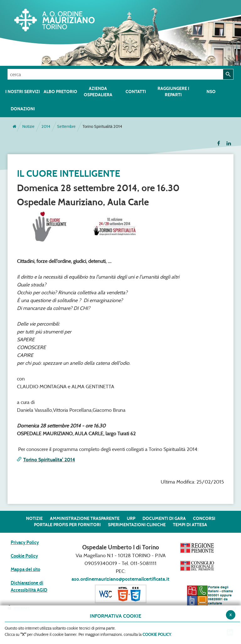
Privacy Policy (25, 542)
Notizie (28, 126)
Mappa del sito (25, 569)
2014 (46, 126)
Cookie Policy (24, 556)
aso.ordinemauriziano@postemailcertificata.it (120, 579)
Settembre (66, 126)
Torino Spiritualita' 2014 (49, 460)
